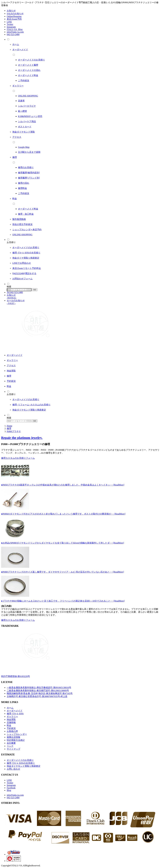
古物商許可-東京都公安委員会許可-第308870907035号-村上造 (37, 696)
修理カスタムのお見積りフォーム (18, 458)
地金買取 (11, 719)
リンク (10, 746)
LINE (9, 22)
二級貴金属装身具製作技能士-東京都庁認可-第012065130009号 (38, 690)
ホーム (10, 708)
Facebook (11, 788)
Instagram (11, 27)
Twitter (10, 24)
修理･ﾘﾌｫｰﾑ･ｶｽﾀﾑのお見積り (21, 763)
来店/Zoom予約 (14, 19)
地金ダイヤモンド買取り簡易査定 (24, 766)
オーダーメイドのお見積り (20, 760)
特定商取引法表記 (16, 740)
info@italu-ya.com (15, 32)
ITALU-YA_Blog (15, 29)
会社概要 (11, 743)
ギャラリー (12, 717)
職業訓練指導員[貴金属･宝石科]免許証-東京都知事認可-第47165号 (40, 693)
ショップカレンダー (17, 734)
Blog (9, 790)
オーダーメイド (15, 711)
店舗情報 (11, 722)
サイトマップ (13, 749)
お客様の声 (12, 731)
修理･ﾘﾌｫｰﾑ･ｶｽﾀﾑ (15, 714)
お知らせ (11, 11)
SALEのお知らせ (15, 14)
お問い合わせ (13, 769)
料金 (9, 725)
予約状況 (11, 728)
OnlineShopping (14, 16)
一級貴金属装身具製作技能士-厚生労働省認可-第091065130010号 (39, 688)
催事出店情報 (13, 737)
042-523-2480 (13, 34)
